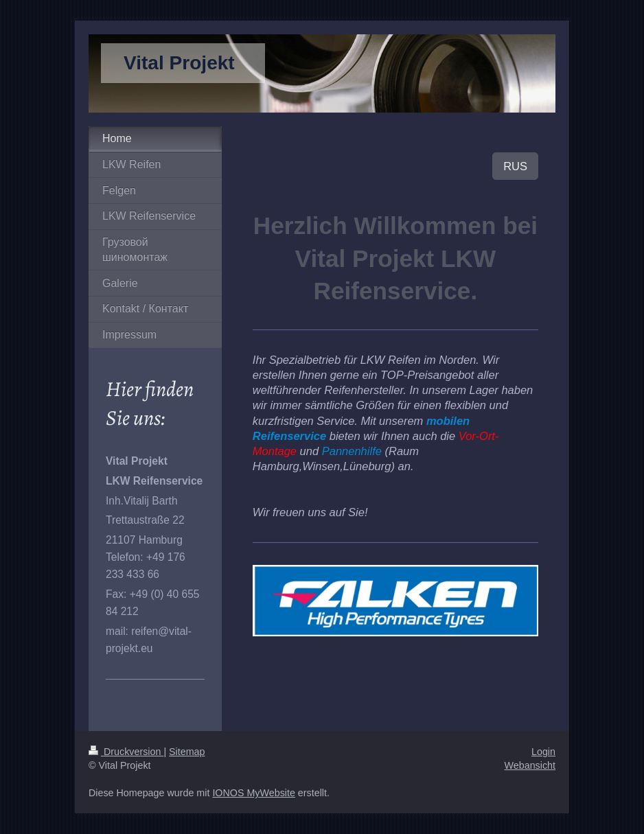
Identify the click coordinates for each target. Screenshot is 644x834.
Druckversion (126, 752)
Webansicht (530, 765)
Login (543, 752)
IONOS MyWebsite (254, 793)
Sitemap (187, 752)
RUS (515, 166)
